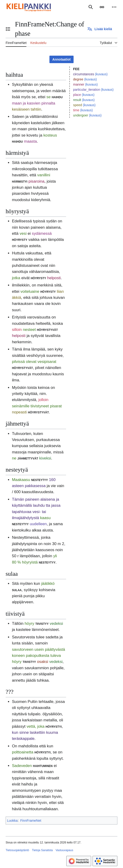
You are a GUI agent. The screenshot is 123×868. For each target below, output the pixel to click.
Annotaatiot (62, 59)
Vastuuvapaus (64, 850)
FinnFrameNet (31, 821)
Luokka (12, 821)
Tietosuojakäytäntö (17, 850)
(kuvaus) (101, 74)
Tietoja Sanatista (42, 850)
